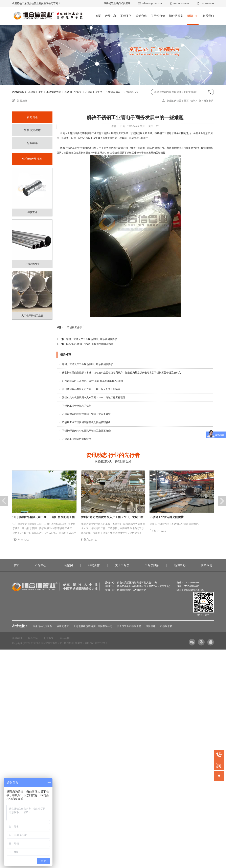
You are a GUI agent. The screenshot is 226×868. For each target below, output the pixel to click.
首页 (98, 16)
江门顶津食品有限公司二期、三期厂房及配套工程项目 (91, 389)
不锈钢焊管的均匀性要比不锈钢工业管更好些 (86, 414)
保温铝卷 (151, 626)
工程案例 (126, 16)
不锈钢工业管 (36, 92)
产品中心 (111, 16)
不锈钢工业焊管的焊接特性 (77, 439)
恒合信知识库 (32, 130)
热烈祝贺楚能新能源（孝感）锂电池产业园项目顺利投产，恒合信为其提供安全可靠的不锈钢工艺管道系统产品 (121, 373)
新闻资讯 (208, 101)
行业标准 (32, 143)
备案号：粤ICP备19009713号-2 (91, 643)
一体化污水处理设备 (41, 626)
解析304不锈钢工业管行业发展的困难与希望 (85, 344)
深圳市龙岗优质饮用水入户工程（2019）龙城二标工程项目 (94, 397)
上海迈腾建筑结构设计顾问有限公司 (93, 626)
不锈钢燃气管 (54, 92)
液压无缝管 (63, 626)
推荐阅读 (33, 638)
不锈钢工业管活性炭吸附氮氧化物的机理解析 (86, 422)
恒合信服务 (176, 16)
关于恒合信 (158, 16)
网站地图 (65, 638)
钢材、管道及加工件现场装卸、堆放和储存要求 (87, 339)
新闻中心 (193, 16)
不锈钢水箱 (166, 626)
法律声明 (17, 638)
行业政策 (49, 638)
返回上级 (22, 101)
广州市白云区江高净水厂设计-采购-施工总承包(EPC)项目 (93, 381)
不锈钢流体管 (113, 92)
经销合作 (141, 16)
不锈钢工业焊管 (73, 92)
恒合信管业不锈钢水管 (129, 626)
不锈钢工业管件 (94, 92)
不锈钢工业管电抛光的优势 (77, 406)
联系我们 (208, 16)
